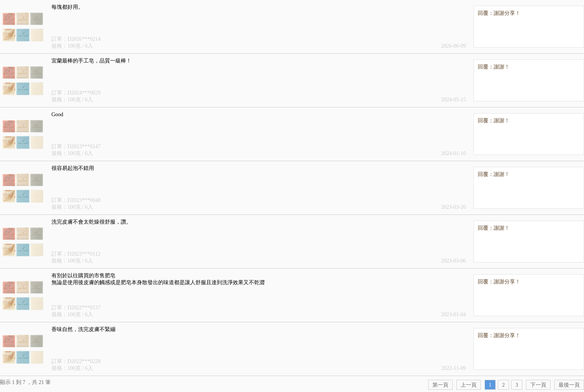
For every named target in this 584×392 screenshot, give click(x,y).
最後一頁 (569, 385)
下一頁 (538, 385)
